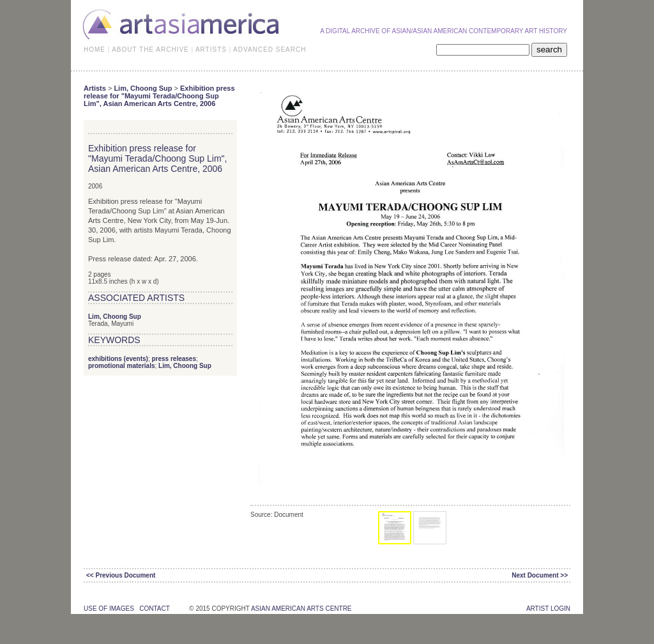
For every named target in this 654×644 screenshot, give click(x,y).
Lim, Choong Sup (143, 88)
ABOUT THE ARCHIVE (150, 50)
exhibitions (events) (118, 359)
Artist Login (548, 609)
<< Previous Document (121, 575)
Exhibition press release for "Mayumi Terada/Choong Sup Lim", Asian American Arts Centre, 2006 (159, 96)
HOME (95, 50)
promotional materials (121, 366)
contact (154, 609)
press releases (174, 359)
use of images (109, 609)
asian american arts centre (301, 609)
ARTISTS (211, 50)
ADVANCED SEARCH (270, 50)
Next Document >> (540, 575)
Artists (95, 88)
